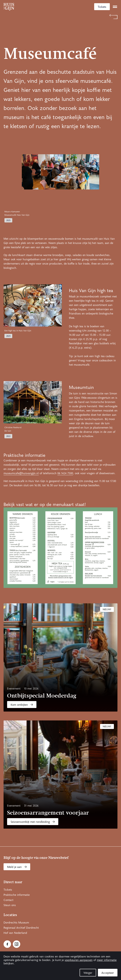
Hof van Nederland (15, 933)
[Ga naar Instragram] (17, 944)
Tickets (102, 7)
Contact (8, 900)
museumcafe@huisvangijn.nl (21, 473)
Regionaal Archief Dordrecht (21, 928)
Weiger (88, 973)
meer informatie (107, 960)
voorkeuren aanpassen (79, 960)
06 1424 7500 (65, 473)
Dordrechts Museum (16, 923)
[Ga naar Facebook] (7, 944)
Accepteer (108, 973)
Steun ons (10, 905)
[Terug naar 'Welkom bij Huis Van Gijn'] (60, 17)
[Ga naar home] (9, 7)
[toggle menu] (115, 7)
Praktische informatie (17, 895)
